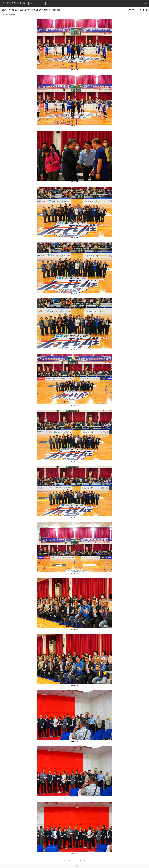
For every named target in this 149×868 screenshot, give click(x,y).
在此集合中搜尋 (11, 14)
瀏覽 (8, 3)
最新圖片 (23, 3)
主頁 (3, 10)
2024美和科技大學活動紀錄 (16, 10)
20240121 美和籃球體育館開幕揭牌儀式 (42, 10)
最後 (84, 861)
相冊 (3, 3)
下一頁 (79, 861)
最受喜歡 (15, 3)
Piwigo (78, 866)
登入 (146, 3)
